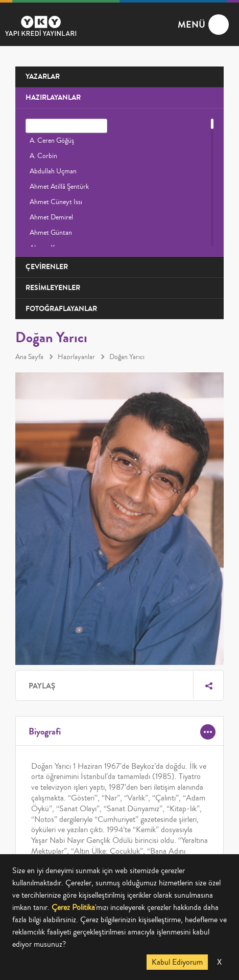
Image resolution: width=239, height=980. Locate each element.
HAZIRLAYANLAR (53, 97)
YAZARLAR (43, 76)
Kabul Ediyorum (177, 962)
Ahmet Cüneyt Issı (56, 202)
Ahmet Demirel (51, 217)
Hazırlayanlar (76, 357)
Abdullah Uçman (53, 171)
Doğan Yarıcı (127, 357)
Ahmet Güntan (51, 233)
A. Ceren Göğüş (52, 141)
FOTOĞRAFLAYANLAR (61, 309)
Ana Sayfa (29, 357)
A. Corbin (43, 156)
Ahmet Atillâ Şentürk (59, 187)
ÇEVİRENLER (47, 267)
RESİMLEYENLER (53, 288)
